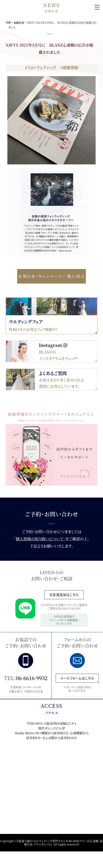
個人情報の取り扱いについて (40, 539)
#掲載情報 (69, 68)
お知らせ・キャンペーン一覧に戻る (51, 276)
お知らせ (19, 23)
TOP (8, 23)
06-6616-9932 (32, 678)
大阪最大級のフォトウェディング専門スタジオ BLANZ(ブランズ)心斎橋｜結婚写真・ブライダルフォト (59, 843)
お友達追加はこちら (64, 595)
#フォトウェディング (40, 68)
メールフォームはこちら (77, 678)
